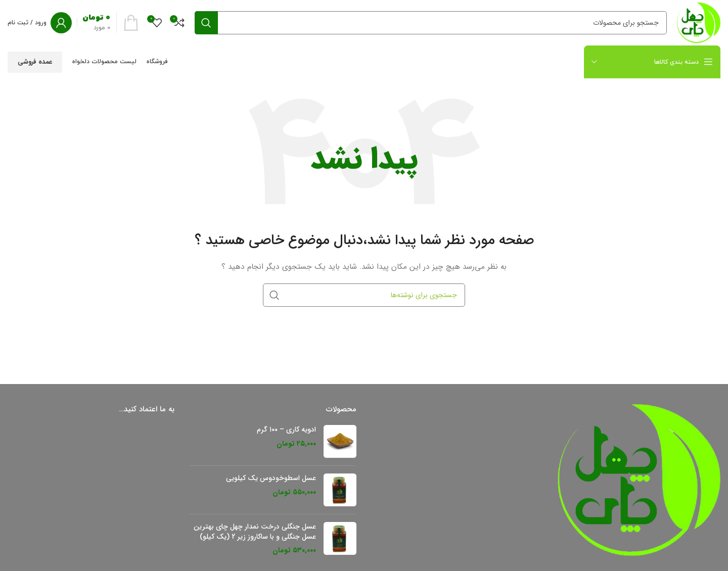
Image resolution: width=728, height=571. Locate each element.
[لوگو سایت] (699, 22)
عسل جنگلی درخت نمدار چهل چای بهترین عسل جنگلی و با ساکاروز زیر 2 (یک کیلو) (255, 532)
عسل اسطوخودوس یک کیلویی (271, 479)
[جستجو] (431, 23)
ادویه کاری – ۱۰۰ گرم (286, 430)
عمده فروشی (35, 62)
